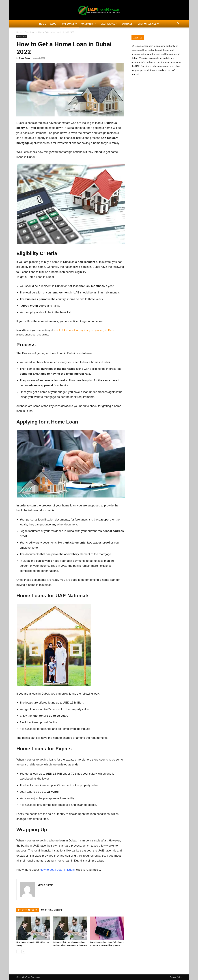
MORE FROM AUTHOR (52, 910)
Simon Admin (25, 58)
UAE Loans (69, 24)
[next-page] (23, 952)
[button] (178, 24)
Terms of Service (148, 24)
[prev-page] (18, 952)
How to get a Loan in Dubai (57, 870)
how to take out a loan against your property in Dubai (84, 330)
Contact (127, 24)
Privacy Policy (176, 977)
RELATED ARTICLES (28, 910)
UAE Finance (109, 24)
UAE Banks (89, 24)
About (54, 24)
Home (42, 24)
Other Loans (30, 32)
